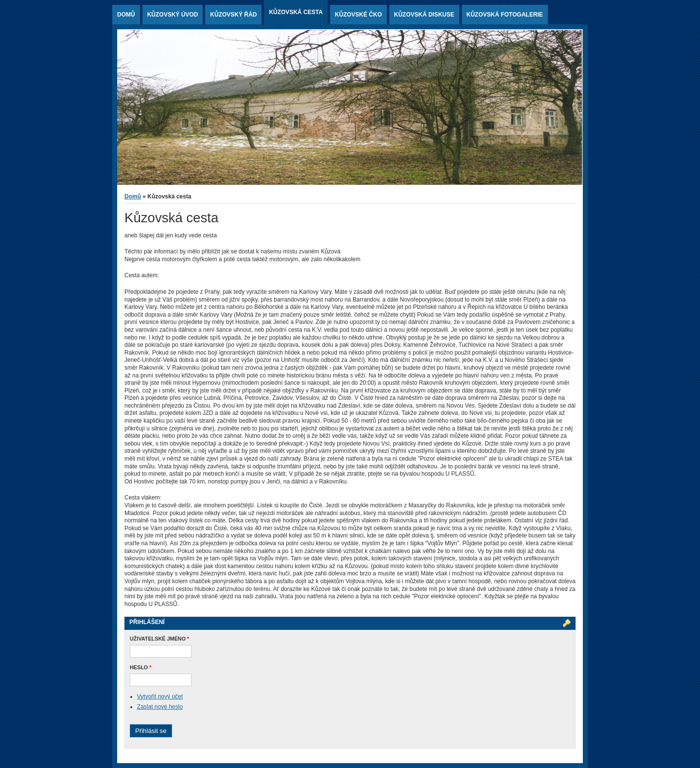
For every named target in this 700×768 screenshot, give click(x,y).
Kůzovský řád (233, 15)
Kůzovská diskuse (424, 15)
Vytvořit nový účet (160, 697)
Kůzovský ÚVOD (173, 15)
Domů (126, 15)
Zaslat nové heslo (160, 707)
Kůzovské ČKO (359, 15)
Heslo (140, 667)
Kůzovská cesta (296, 12)
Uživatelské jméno (159, 639)
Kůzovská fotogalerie (505, 15)
